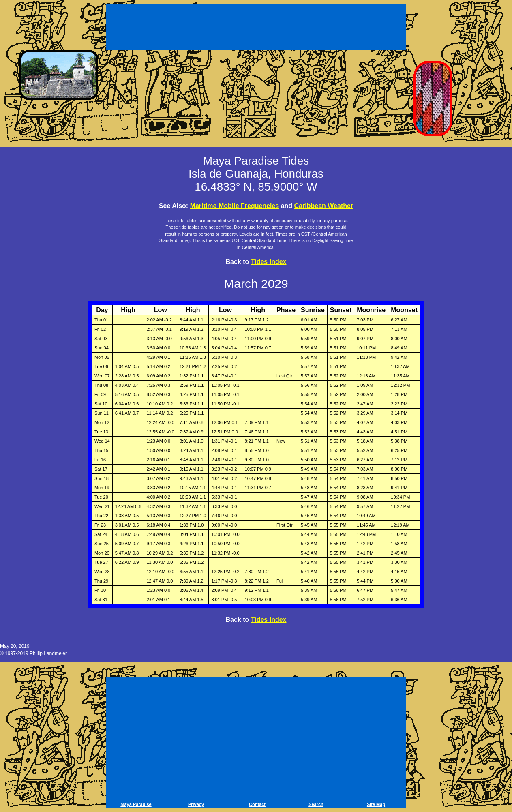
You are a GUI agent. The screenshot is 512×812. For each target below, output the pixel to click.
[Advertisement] (256, 28)
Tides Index (269, 262)
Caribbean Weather (324, 206)
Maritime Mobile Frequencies (235, 206)
